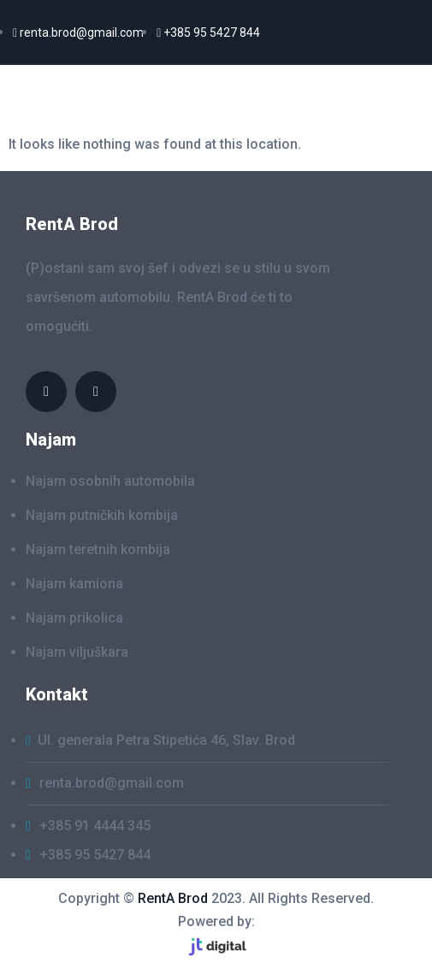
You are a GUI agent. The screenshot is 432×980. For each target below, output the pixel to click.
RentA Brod (173, 898)
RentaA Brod (86, 97)
